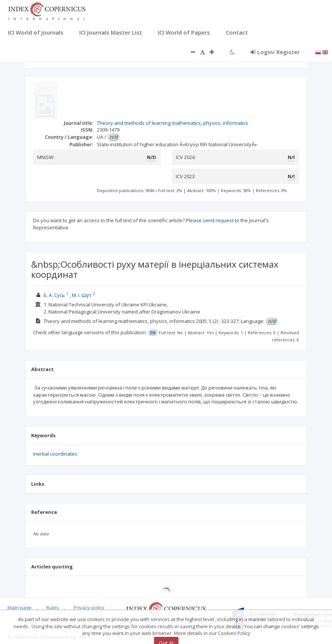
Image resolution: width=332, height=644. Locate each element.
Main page (20, 608)
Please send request (210, 220)
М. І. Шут (82, 295)
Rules (53, 608)
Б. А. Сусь (54, 295)
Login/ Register (275, 52)
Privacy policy (89, 608)
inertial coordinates (55, 454)
